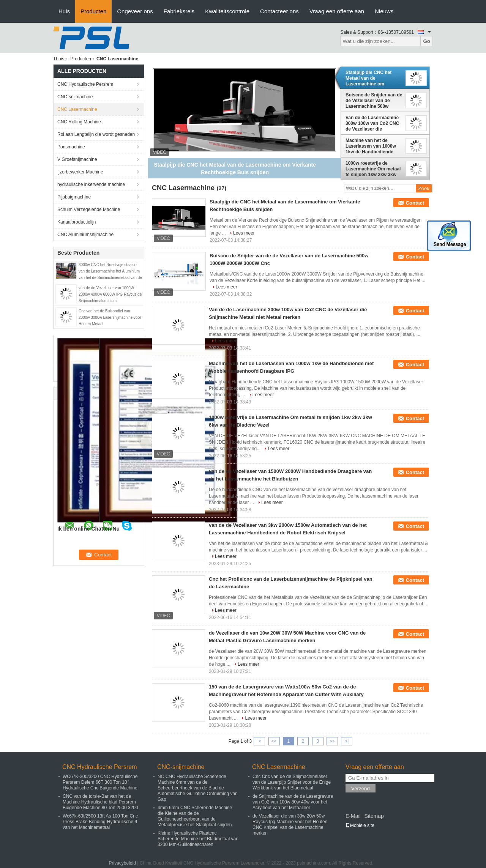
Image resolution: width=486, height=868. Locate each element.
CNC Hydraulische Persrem (85, 84)
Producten (93, 11)
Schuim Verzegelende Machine (89, 210)
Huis (64, 11)
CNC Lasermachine (77, 109)
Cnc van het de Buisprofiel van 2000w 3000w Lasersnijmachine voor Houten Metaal (110, 317)
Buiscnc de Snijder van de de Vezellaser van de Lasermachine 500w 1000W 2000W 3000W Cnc (374, 101)
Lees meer (244, 233)
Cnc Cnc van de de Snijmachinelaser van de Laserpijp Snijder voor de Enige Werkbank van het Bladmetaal (292, 782)
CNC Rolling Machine (79, 122)
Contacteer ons (279, 11)
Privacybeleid (122, 863)
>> (332, 741)
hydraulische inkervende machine (91, 184)
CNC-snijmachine (75, 97)
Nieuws (384, 11)
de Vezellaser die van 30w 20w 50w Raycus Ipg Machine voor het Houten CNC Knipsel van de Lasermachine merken (290, 825)
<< (274, 741)
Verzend (361, 788)
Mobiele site (360, 825)
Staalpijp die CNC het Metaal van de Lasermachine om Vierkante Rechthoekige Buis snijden (371, 78)
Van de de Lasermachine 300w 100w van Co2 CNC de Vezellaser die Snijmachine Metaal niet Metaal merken (372, 123)
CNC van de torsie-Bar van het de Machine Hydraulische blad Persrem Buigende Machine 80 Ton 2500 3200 (100, 802)
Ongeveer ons (135, 11)
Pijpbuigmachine (74, 197)
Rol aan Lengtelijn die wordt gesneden (96, 134)
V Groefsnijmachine (77, 159)
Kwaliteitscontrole (227, 11)
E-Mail (353, 816)
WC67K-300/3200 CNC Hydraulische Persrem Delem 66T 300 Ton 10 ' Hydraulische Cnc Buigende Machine (100, 782)
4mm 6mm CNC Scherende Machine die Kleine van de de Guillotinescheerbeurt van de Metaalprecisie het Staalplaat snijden (195, 816)
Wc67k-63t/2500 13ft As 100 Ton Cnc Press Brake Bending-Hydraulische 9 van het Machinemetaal (100, 822)
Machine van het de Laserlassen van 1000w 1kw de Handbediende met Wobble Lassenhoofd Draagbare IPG (373, 146)
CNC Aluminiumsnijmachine (85, 235)
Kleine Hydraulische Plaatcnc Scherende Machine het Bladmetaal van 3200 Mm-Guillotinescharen (198, 839)
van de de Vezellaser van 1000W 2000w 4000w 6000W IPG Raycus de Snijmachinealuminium (110, 294)
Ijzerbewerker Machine (80, 172)
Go (427, 41)
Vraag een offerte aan (337, 11)
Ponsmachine (71, 147)
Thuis (59, 59)
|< (259, 741)
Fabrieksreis (179, 11)
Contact (415, 203)
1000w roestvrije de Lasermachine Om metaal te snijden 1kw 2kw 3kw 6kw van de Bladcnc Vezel (373, 169)
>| (347, 741)
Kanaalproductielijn (77, 222)
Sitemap (374, 816)
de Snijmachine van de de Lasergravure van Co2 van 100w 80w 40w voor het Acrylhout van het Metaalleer (293, 802)
